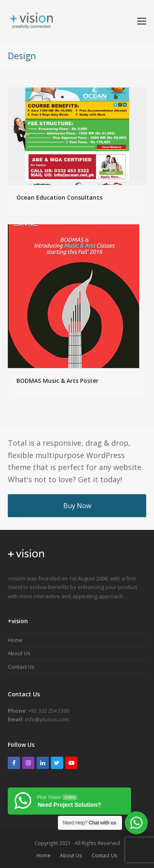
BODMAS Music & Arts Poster (57, 381)
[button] (142, 21)
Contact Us (21, 667)
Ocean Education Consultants (59, 197)
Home (15, 640)
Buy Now (77, 506)
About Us (19, 653)
